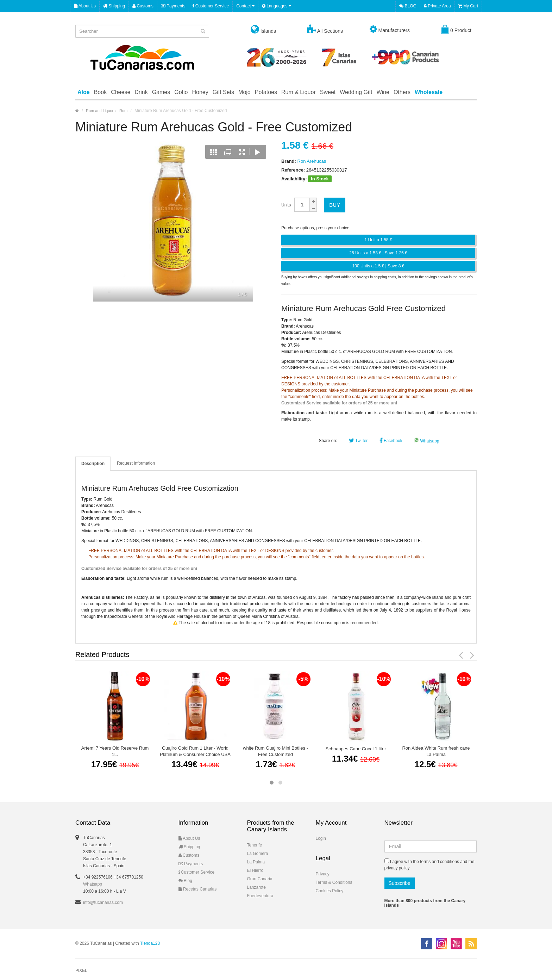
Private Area (437, 6)
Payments (173, 6)
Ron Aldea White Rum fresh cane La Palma (436, 751)
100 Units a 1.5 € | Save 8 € (378, 266)
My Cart (468, 6)
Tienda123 (150, 943)
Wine (383, 92)
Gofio (181, 92)
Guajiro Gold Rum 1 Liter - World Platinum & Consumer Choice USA (195, 751)
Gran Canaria (260, 879)
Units (286, 205)
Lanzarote (256, 887)
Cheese (121, 92)
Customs (143, 6)
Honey (200, 92)
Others (402, 92)
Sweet (328, 92)
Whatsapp (426, 441)
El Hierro (255, 870)
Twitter (358, 441)
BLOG (408, 6)
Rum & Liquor (299, 92)
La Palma (256, 862)
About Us (85, 6)
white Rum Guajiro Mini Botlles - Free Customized (275, 751)
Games (161, 92)
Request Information (136, 463)
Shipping (114, 6)
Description (93, 464)
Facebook (391, 441)
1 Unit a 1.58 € (378, 240)
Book (100, 92)
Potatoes (266, 92)
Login (321, 838)
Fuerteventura (260, 896)
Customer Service (211, 6)
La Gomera (258, 854)
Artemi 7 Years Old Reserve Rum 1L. (115, 751)
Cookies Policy (330, 891)
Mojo (244, 92)
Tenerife (255, 845)
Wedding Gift (356, 92)
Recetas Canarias (198, 889)
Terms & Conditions (334, 882)
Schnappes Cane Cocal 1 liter (356, 749)
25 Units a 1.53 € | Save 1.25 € (378, 253)
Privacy (323, 874)
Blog (185, 881)
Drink (141, 92)
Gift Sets (223, 92)
